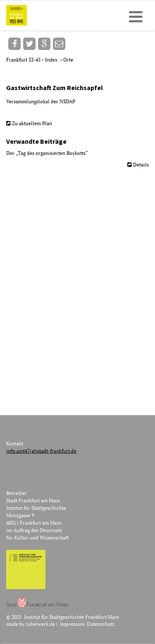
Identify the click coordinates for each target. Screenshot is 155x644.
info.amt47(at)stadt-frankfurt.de (41, 451)
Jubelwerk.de (41, 624)
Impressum (72, 624)
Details (141, 165)
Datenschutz (101, 624)
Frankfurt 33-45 (24, 60)
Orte (68, 60)
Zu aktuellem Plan (32, 123)
